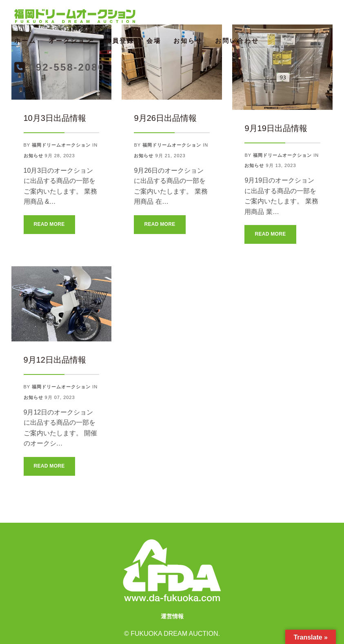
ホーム (25, 41)
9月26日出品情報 (165, 118)
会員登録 (120, 41)
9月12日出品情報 (55, 360)
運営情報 (172, 616)
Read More (49, 224)
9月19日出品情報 (276, 128)
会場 (154, 41)
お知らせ (188, 41)
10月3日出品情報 (55, 118)
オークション (71, 41)
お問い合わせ (237, 41)
